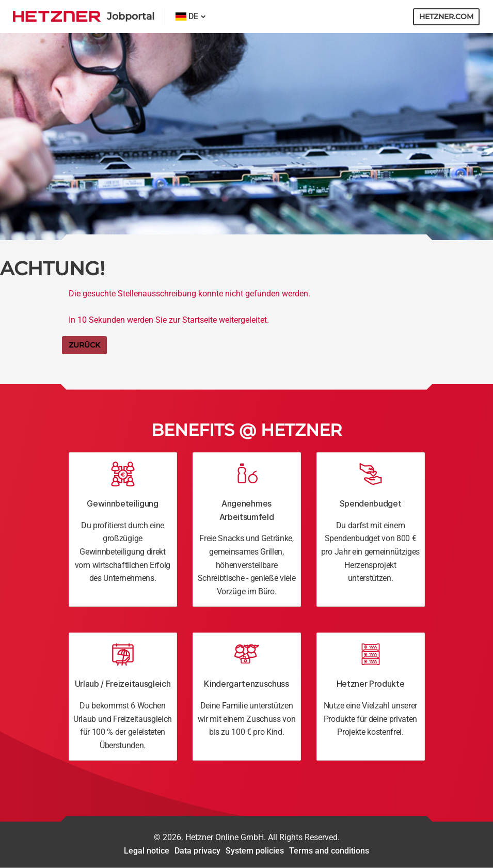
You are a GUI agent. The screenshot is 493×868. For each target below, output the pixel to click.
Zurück (84, 345)
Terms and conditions (329, 851)
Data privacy (197, 851)
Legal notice (147, 851)
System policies (255, 851)
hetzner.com (446, 17)
